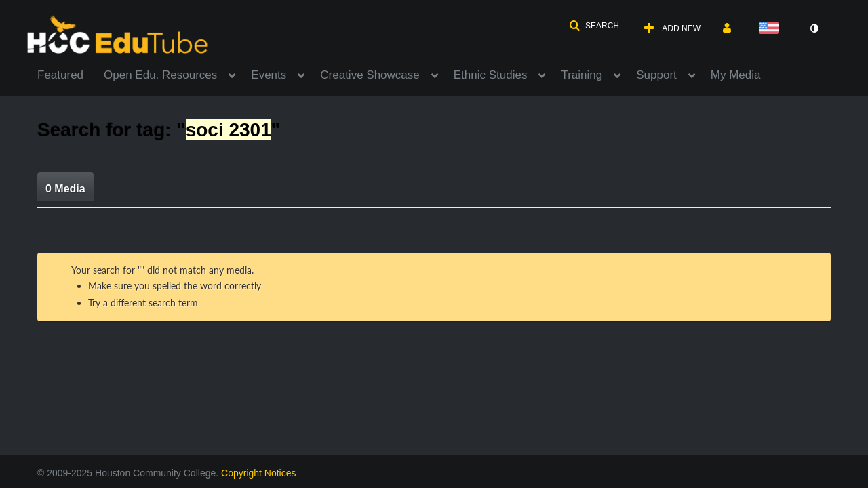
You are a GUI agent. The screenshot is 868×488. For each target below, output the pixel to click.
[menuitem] (71, 74)
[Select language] (772, 29)
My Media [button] (736, 75)
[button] (594, 26)
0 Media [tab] (65, 189)
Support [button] (656, 75)
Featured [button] (60, 75)
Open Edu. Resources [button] (160, 75)
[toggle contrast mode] (814, 28)
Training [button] (581, 75)
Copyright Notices (259, 473)
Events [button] (269, 75)
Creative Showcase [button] (370, 75)
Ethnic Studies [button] (491, 75)
